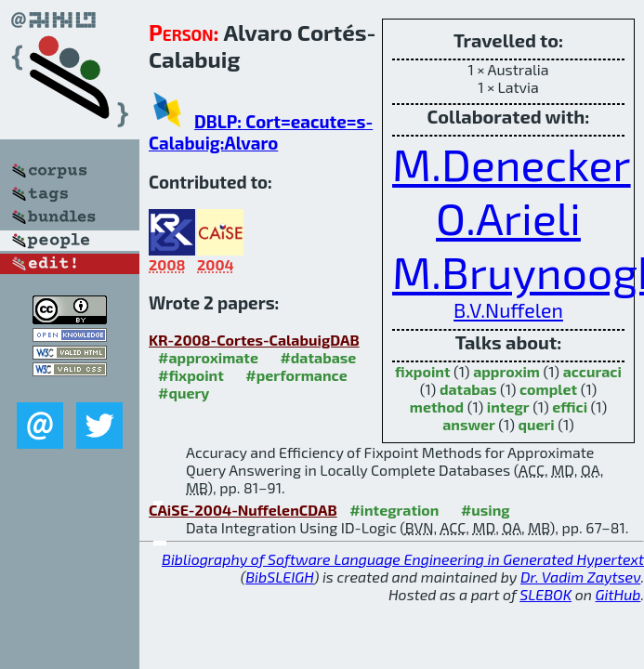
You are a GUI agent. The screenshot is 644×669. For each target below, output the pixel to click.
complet (548, 389)
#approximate (208, 357)
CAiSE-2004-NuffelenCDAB (243, 510)
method (437, 407)
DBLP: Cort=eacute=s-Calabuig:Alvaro (261, 132)
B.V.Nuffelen (508, 310)
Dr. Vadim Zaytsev (580, 577)
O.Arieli (508, 217)
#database (318, 357)
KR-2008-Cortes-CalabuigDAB (254, 340)
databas (468, 389)
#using (486, 510)
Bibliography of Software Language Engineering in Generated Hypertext (403, 559)
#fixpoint (191, 375)
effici (570, 407)
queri (536, 424)
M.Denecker (512, 164)
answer (469, 424)
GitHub (618, 594)
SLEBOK (545, 594)
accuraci (592, 371)
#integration (394, 510)
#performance (296, 375)
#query (184, 393)
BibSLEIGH (279, 577)
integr (508, 407)
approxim (506, 371)
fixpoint (422, 371)
